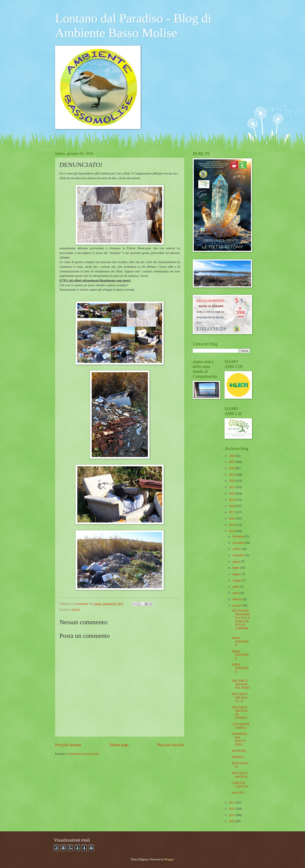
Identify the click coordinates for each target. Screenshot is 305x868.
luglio (236, 568)
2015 (232, 525)
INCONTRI (239, 751)
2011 (232, 815)
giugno (237, 574)
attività (75, 610)
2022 (232, 481)
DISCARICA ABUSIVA (240, 775)
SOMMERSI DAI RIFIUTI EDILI (239, 739)
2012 (232, 809)
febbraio (238, 599)
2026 (232, 456)
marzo (237, 593)
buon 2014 (238, 793)
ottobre (237, 549)
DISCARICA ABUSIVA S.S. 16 (240, 698)
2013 (232, 803)
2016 (232, 519)
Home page (119, 745)
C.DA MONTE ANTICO (241, 726)
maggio (237, 580)
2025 (232, 462)
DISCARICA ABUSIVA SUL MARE (241, 684)
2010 (232, 821)
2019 (232, 500)
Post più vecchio (171, 745)
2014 (232, 531)
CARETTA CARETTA (240, 785)
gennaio (238, 605)
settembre (239, 555)
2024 (232, 468)
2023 (232, 475)
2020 (232, 494)
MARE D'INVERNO (240, 642)
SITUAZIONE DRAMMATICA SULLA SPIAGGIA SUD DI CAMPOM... (241, 621)
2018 (232, 506)
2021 (232, 487)
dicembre (238, 536)
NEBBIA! (238, 757)
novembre (239, 543)
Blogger (169, 859)
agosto (237, 562)
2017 (232, 512)
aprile (236, 587)
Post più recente (68, 745)
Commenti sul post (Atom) (83, 754)
